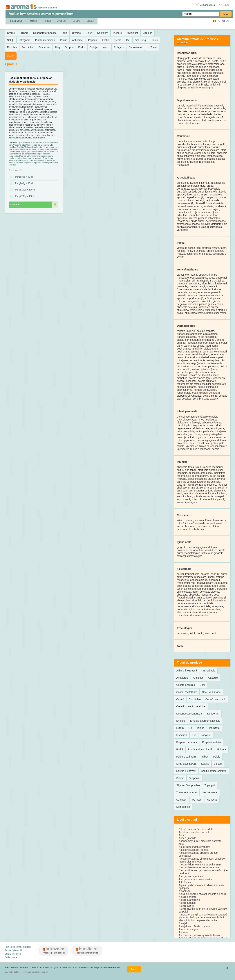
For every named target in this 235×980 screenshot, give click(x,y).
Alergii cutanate (188, 897)
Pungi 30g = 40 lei (23, 177)
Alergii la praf (186, 906)
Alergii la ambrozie (189, 900)
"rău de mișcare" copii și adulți (196, 829)
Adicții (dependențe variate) (194, 847)
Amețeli (183, 923)
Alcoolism (184, 891)
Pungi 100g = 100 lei (24, 190)
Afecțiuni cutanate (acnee (193, 850)
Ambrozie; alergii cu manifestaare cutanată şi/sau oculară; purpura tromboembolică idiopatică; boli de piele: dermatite (203, 917)
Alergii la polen (187, 903)
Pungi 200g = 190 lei (24, 196)
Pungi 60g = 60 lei (23, 183)
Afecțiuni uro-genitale (191, 876)
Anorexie (184, 932)
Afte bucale (185, 882)
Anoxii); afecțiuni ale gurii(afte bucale (200, 935)
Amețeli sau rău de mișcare (194, 926)
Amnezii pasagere (189, 929)
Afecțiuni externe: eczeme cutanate (199, 867)
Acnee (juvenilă (188, 838)
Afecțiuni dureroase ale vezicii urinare (200, 865)
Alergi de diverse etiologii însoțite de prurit (203, 894)
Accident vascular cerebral (194, 832)
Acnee (182, 835)
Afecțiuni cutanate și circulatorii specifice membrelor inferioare (202, 860)
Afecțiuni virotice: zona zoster (196, 879)
